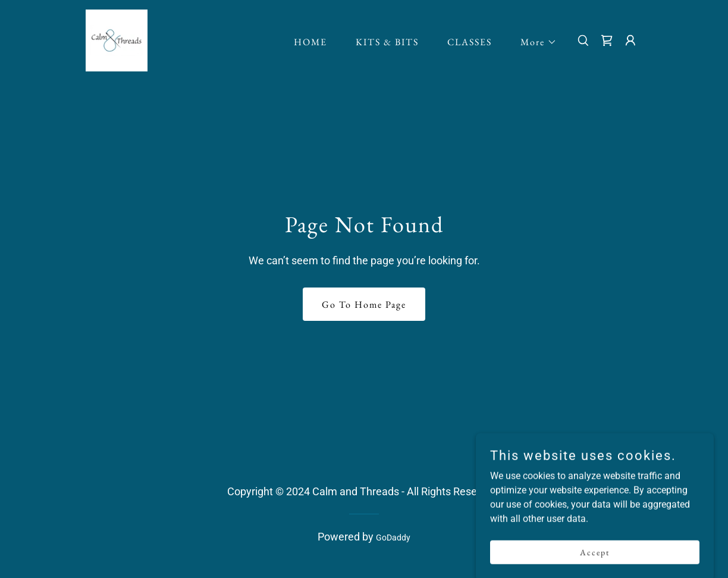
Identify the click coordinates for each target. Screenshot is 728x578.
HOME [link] (310, 42)
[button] (534, 42)
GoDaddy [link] (393, 538)
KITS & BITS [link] (387, 42)
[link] (117, 40)
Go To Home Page (364, 304)
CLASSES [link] (470, 42)
